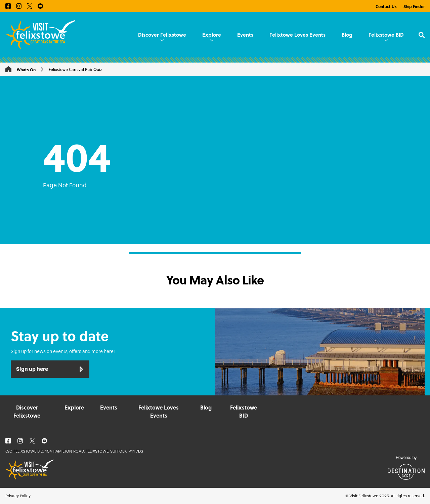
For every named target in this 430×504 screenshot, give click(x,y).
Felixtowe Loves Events (297, 35)
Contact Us (386, 6)
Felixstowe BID (386, 36)
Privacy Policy (18, 496)
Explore (212, 36)
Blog (347, 35)
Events (245, 35)
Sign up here (50, 369)
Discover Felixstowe (162, 36)
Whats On (26, 70)
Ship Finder (414, 6)
